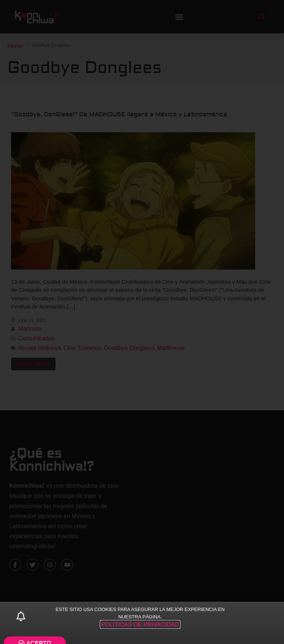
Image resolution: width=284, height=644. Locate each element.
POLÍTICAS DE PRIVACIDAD (140, 631)
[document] (142, 322)
